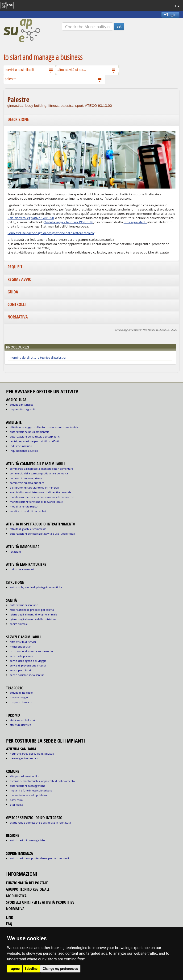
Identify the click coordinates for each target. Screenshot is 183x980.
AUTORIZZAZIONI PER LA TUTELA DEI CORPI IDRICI (35, 436)
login (170, 15)
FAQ (9, 924)
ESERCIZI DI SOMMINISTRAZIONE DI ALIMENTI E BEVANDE (41, 492)
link (10, 917)
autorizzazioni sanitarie (24, 605)
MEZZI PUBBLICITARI (21, 647)
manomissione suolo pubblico (28, 795)
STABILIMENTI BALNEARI (22, 720)
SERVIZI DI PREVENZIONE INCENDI (28, 665)
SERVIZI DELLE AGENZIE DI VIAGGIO (28, 661)
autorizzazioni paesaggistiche (28, 786)
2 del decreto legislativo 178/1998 (31, 218)
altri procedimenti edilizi (25, 776)
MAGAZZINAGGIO (19, 697)
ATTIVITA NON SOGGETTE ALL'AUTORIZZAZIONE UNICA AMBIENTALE (44, 427)
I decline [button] (31, 969)
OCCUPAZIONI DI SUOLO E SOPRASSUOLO (31, 651)
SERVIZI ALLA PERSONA (21, 656)
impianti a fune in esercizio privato (31, 790)
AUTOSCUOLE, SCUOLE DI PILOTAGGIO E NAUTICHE (36, 587)
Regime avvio (20, 279)
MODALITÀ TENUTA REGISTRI (24, 506)
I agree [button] (15, 969)
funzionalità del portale (27, 883)
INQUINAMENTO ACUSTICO (24, 451)
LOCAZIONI (15, 552)
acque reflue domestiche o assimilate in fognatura (40, 823)
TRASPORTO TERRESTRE (21, 702)
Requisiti (16, 267)
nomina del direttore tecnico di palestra (38, 358)
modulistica (16, 896)
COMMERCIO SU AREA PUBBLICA (27, 483)
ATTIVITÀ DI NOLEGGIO (21, 693)
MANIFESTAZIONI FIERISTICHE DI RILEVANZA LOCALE (36, 502)
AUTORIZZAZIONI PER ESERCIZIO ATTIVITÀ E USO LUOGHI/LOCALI (42, 534)
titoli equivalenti (135, 222)
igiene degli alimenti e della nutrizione (33, 619)
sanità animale (19, 624)
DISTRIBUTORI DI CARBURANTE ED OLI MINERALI (34, 488)
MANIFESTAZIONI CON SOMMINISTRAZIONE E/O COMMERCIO (42, 497)
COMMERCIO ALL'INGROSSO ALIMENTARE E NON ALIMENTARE (41, 469)
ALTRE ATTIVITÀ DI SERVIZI (23, 642)
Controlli (17, 304)
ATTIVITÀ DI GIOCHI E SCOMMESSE (28, 529)
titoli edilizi (17, 805)
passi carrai (17, 800)
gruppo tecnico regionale (28, 889)
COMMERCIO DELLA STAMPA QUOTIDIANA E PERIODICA (39, 473)
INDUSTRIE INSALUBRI (21, 446)
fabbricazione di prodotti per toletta (32, 610)
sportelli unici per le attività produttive (40, 902)
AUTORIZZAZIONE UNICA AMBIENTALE (30, 432)
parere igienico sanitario (25, 758)
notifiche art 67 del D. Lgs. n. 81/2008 (32, 754)
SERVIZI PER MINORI (20, 670)
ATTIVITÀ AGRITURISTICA (22, 405)
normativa (15, 909)
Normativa (18, 317)
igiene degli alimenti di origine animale (33, 614)
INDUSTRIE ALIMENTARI (22, 569)
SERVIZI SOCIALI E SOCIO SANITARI (27, 675)
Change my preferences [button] (60, 969)
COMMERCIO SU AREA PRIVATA (26, 478)
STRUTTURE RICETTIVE (20, 725)
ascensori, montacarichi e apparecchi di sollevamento (42, 781)
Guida (13, 292)
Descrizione (18, 119)
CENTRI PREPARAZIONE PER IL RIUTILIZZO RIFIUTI (34, 441)
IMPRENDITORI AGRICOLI (22, 409)
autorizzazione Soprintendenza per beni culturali (39, 858)
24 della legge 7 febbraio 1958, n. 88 (69, 222)
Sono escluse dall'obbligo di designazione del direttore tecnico (51, 233)
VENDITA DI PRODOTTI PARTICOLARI (28, 511)
